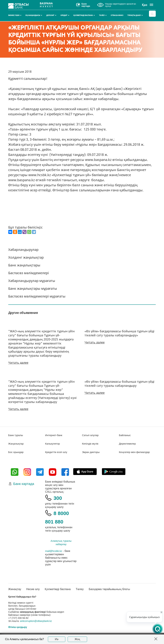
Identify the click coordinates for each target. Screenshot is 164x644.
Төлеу (103, 15)
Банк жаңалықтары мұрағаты (33, 288)
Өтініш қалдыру (18, 631)
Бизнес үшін (15, 15)
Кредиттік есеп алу (57, 452)
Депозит (51, 15)
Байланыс (125, 435)
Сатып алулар (91, 435)
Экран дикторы (91, 452)
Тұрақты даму (135, 15)
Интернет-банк (54, 435)
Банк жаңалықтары (24, 265)
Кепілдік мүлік (91, 444)
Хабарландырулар (23, 250)
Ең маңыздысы (34, 15)
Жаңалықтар (17, 444)
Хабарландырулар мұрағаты (32, 281)
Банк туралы (16, 435)
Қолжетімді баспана (84, 15)
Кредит (65, 15)
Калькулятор (53, 444)
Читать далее (18, 363)
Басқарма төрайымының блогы (116, 593)
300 (58, 501)
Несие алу (35, 593)
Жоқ (77, 639)
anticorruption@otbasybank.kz (36, 625)
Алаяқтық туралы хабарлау (61, 546)
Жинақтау (15, 593)
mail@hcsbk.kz (54, 554)
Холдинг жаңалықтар (26, 257)
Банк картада (24, 487)
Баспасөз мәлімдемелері (29, 273)
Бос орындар (16, 452)
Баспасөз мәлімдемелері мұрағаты (37, 296)
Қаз (145, 5)
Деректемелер (128, 444)
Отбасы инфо (117, 15)
